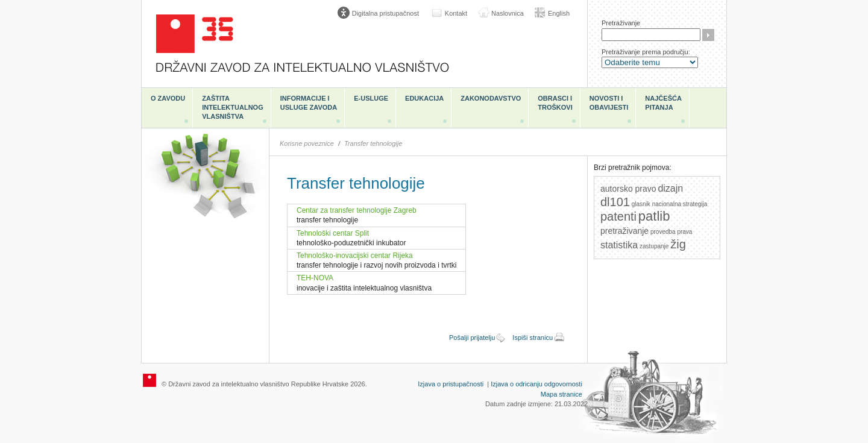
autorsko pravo (628, 189)
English (559, 13)
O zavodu (168, 98)
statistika (619, 245)
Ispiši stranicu (533, 338)
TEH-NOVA (315, 278)
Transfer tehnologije (373, 143)
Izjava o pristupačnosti (451, 384)
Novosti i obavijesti (609, 103)
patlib (654, 216)
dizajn (670, 188)
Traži (708, 35)
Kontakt (456, 13)
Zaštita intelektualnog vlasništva (232, 107)
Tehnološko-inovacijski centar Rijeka (355, 256)
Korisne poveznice (307, 143)
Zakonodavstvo (491, 98)
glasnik (641, 204)
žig (678, 244)
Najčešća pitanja (663, 103)
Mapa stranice (561, 394)
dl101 (615, 202)
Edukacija (424, 98)
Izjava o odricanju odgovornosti (536, 384)
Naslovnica (508, 13)
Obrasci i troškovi (555, 103)
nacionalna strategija (680, 204)
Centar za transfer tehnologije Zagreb (357, 210)
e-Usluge (371, 98)
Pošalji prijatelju (472, 338)
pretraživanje (624, 231)
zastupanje (654, 246)
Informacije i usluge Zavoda (309, 103)
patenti (618, 216)
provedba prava (671, 232)
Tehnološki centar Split (333, 233)
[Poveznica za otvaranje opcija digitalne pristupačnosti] (381, 13)
